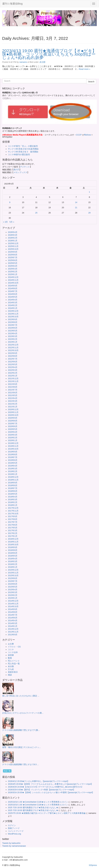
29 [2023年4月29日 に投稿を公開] (89, 213)
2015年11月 (13, 573)
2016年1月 (13, 567)
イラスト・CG (14, 647)
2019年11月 (13, 446)
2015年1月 (13, 598)
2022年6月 (13, 362)
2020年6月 (13, 426)
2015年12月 (13, 570)
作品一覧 (7, 771)
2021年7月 (13, 390)
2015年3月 (13, 592)
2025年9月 (13, 252)
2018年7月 (13, 488)
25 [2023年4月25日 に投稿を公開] (36, 213)
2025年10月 (13, 249)
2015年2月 (13, 595)
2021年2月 (13, 404)
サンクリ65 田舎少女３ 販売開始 (23, 152)
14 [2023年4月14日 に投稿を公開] (76, 202)
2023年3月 (13, 336)
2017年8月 (13, 519)
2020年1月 (13, 440)
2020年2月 (13, 438)
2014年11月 (13, 604)
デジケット (25, 167)
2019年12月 (13, 443)
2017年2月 (13, 533)
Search (91, 82)
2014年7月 (13, 615)
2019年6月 (13, 460)
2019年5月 (13, 463)
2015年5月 (13, 587)
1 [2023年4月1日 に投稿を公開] (89, 192)
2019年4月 (13, 466)
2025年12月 (13, 243)
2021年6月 (13, 393)
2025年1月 (13, 274)
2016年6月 (13, 553)
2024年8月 (13, 288)
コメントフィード (16, 831)
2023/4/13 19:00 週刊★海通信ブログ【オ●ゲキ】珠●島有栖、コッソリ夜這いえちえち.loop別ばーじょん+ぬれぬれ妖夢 (49, 54)
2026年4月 (13, 232)
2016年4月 (13, 559)
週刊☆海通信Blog (12, 4)
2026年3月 (13, 235)
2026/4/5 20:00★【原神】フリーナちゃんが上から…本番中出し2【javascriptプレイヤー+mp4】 (50, 784)
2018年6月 (13, 491)
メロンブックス (20, 172)
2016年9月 (13, 547)
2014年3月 (13, 623)
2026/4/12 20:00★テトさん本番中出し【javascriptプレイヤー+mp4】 (38, 781)
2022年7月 (13, 359)
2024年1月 (13, 308)
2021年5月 (13, 395)
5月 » (12, 222)
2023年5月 (13, 331)
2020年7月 (13, 424)
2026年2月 (13, 238)
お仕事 (11, 644)
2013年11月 (13, 632)
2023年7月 (13, 325)
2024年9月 (13, 286)
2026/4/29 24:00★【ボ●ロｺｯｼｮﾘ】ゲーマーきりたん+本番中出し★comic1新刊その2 (45, 787)
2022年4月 (13, 367)
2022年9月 (13, 353)
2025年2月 (13, 272)
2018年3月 (13, 499)
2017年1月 (13, 536)
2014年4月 (13, 621)
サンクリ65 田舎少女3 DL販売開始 (23, 149)
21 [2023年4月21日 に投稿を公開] (76, 208)
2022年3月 (13, 370)
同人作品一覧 (14, 664)
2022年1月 (13, 376)
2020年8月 (13, 421)
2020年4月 (13, 432)
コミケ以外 (13, 652)
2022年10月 (13, 350)
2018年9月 (13, 483)
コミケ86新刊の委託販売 (19, 154)
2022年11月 (13, 348)
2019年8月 (13, 454)
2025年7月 (13, 257)
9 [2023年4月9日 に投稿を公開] (10, 202)
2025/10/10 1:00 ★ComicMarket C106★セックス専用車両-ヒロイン (38, 802)
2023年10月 (13, 317)
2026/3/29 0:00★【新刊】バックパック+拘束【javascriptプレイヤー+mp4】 (41, 790)
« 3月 (5, 222)
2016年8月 (13, 550)
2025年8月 (13, 255)
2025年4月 (13, 266)
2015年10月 (13, 575)
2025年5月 (13, 263)
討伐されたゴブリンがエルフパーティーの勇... (23, 713)
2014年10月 (13, 606)
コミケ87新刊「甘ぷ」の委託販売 (23, 146)
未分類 (42, 62)
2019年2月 (13, 471)
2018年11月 (13, 480)
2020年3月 (13, 435)
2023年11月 (13, 314)
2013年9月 (13, 635)
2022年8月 (13, 356)
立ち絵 (11, 669)
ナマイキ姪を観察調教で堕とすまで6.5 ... (21, 764)
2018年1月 (13, 505)
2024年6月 (13, 294)
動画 (10, 658)
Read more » (85, 69)
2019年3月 (13, 469)
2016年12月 (13, 539)
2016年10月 (13, 545)
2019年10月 (13, 449)
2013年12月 (13, 629)
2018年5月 (13, 494)
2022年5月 (13, 364)
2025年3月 (13, 269)
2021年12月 (13, 378)
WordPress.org (14, 834)
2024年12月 (13, 277)
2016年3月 (13, 561)
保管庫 (11, 655)
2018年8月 (13, 485)
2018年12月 (13, 477)
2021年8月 (13, 387)
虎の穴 (16, 170)
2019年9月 (13, 452)
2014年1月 (13, 626)
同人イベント (14, 661)
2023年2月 (13, 339)
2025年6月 (13, 260)
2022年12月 (13, 345)
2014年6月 (13, 618)
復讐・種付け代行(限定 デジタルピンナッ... (21, 747)
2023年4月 (13, 333)
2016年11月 (13, 542)
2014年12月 (13, 601)
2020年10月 (13, 415)
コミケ (11, 649)
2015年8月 (13, 578)
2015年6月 (13, 584)
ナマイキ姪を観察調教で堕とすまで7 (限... (21, 730)
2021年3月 (13, 401)
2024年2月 (13, 305)
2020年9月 (13, 418)
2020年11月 (13, 412)
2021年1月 (13, 407)
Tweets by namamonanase (14, 846)
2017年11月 (13, 511)
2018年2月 (13, 502)
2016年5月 (13, 556)
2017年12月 (13, 508)
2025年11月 (13, 246)
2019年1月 (13, 474)
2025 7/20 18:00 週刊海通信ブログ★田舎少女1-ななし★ (33, 807)
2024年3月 (13, 303)
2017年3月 (13, 530)
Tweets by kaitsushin (11, 843)
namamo (23, 62)
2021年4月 (13, 398)
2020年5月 (13, 429)
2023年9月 (13, 319)
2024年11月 (13, 280)
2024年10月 (13, 283)
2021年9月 (13, 384)
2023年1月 (13, 342)
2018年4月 (13, 497)
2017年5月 (13, 528)
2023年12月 (13, 311)
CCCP (79, 135)
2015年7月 (13, 581)
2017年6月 (13, 525)
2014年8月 (13, 612)
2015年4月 (13, 590)
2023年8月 (13, 322)
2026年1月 (13, 241)
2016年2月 (13, 564)
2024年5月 (13, 297)
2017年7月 (13, 522)
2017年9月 (13, 516)
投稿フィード (14, 828)
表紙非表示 (13, 672)
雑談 (10, 675)
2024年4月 (13, 300)
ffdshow (88, 135)
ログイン (12, 825)
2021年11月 (13, 381)
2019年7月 (13, 457)
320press (93, 865)
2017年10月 (13, 514)
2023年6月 (13, 328)
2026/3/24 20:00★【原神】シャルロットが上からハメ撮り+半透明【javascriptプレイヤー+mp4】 (51, 792)
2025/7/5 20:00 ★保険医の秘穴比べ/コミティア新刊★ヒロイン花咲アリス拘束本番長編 (47, 813)
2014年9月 (13, 609)
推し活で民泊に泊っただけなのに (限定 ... (21, 696)
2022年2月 (13, 373)
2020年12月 (13, 409)
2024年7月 (13, 291)
